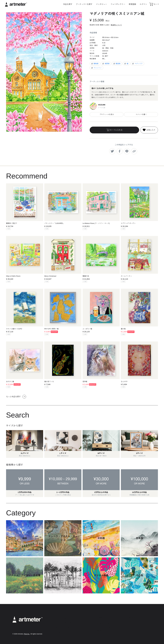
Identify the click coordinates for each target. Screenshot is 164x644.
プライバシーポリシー (104, 621)
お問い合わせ (101, 634)
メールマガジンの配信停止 (106, 627)
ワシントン (96, 68)
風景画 (106, 64)
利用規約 (99, 617)
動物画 (95, 64)
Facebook (132, 625)
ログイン (143, 4)
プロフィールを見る (106, 114)
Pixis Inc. (27, 634)
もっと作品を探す (16, 397)
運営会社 (99, 630)
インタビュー (101, 4)
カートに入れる (114, 130)
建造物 (117, 64)
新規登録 (132, 4)
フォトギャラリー (118, 4)
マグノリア (137, 64)
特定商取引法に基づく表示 (106, 624)
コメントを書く (141, 114)
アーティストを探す (84, 4)
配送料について (116, 25)
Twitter (131, 621)
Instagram (132, 618)
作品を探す (68, 4)
